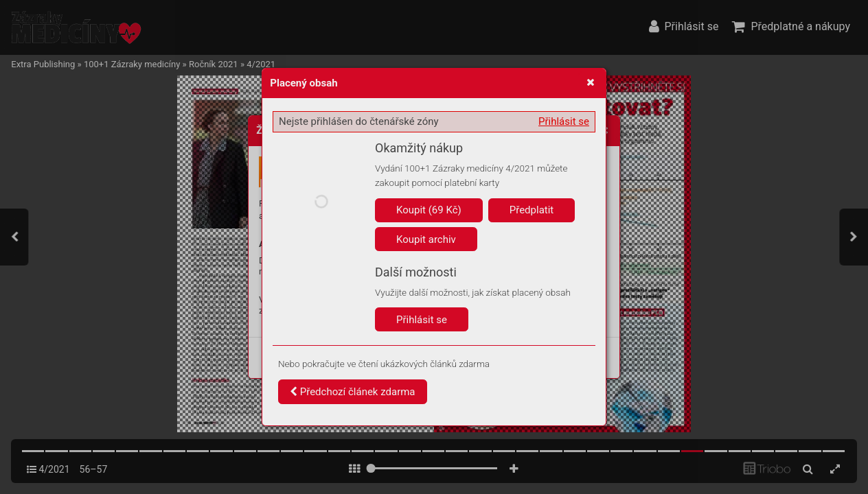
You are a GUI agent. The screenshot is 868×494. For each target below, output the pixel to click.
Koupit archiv (426, 239)
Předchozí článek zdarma (353, 392)
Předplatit (532, 210)
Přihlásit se (564, 121)
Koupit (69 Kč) (429, 210)
